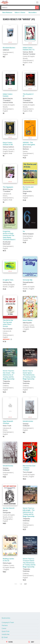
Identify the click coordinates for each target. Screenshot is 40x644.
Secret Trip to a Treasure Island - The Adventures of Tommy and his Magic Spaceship (29, 563)
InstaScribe (6, 634)
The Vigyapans (8, 187)
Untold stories (28, 421)
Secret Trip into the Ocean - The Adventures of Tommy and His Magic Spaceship (9, 375)
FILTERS (9, 642)
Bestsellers (33, 12)
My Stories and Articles (28, 188)
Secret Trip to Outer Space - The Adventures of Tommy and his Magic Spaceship (29, 375)
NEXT (26, 584)
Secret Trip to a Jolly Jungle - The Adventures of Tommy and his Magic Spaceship (29, 512)
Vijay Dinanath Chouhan (8, 422)
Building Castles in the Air (8, 560)
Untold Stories (8, 466)
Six (24, 231)
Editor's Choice (20, 12)
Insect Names (28, 320)
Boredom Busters (9, 48)
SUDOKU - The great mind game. (29, 144)
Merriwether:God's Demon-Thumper (29, 468)
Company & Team (8, 622)
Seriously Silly (28, 280)
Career (4, 628)
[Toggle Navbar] (37, 2)
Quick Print (5, 631)
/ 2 (21, 584)
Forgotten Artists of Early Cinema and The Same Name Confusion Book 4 (9, 235)
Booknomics (6, 618)
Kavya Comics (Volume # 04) (8, 144)
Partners (5, 625)
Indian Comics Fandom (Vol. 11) (29, 49)
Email (5, 637)
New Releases (7, 12)
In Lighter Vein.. (8, 280)
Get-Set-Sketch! (9, 508)
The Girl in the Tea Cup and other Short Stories (8, 323)
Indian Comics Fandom (8, 95)
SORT (31, 642)
